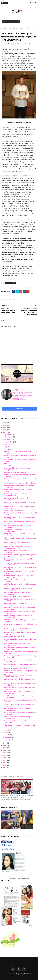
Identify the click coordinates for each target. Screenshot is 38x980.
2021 (5, 743)
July (6, 447)
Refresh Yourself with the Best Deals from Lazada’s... (20, 680)
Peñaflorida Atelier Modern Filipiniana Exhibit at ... (21, 585)
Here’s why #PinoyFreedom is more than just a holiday (21, 652)
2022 (5, 432)
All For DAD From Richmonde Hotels (17, 596)
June (6, 449)
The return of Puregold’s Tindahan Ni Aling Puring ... (20, 726)
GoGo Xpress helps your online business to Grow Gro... (20, 491)
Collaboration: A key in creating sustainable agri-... (20, 572)
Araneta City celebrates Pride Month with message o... (20, 475)
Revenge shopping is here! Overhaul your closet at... (19, 486)
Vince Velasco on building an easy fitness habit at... (19, 705)
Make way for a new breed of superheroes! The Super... (20, 713)
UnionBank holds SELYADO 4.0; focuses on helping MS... (19, 692)
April (7, 732)
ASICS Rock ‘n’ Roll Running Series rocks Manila (19, 581)
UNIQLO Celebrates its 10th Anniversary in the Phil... (20, 604)
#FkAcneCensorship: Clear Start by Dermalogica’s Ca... (17, 547)
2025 (5, 425)
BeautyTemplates (25, 974)
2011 (5, 767)
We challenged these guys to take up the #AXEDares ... (20, 648)
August (8, 444)
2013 (5, 763)
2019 (5, 748)
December (9, 434)
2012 (5, 765)
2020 (5, 745)
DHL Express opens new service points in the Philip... (21, 452)
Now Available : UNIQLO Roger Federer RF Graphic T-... (19, 469)
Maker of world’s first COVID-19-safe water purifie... (20, 461)
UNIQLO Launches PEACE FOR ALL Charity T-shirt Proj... (20, 535)
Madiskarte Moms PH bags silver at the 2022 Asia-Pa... (21, 514)
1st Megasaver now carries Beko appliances (20, 483)
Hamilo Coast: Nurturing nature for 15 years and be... (20, 503)
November (9, 437)
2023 (5, 430)
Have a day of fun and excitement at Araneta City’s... (18, 495)
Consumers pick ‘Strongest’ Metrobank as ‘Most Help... (20, 518)
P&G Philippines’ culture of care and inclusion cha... (17, 551)
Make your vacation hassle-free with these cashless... (20, 684)
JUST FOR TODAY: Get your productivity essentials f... (18, 526)
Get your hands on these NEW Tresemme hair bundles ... (19, 589)
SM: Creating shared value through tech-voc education (20, 672)
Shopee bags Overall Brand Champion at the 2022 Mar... (20, 722)
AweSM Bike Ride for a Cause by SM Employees (17, 593)
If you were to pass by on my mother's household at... (18, 661)
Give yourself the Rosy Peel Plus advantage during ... (20, 539)
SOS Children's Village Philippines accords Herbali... (19, 621)
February (8, 737)
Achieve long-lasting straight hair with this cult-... (20, 665)
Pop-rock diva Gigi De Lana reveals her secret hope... (18, 644)
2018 (5, 750)
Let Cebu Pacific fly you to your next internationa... (17, 709)
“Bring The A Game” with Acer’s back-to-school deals (19, 531)
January (8, 740)
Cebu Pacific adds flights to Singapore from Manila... (20, 568)
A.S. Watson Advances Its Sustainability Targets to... (19, 697)
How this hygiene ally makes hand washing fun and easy (20, 657)
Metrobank (9, 27)
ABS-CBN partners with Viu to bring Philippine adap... (17, 718)
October (8, 439)
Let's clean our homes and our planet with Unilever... (20, 633)
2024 (5, 427)
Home (2, 27)
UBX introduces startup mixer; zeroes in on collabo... (20, 465)
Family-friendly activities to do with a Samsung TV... (18, 617)
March (7, 735)
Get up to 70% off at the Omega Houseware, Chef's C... (21, 507)
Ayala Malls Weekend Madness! (16, 668)
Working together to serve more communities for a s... (16, 629)
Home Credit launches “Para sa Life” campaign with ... (17, 543)
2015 (5, 758)
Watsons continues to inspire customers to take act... (20, 456)
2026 (5, 423)
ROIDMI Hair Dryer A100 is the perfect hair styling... (20, 612)
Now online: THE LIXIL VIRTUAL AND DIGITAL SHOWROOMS (20, 608)
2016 (5, 755)
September (9, 442)
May (6, 730)
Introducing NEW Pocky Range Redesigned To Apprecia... (20, 576)
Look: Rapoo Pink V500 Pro (14, 511)
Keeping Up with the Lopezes (15, 472)
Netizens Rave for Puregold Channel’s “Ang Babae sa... (20, 640)
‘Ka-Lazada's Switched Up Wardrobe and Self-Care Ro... (19, 564)
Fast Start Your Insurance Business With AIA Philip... (20, 701)
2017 (5, 753)
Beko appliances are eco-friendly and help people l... (20, 688)
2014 (5, 760)
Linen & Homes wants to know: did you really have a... (21, 625)
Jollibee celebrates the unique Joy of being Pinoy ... (20, 560)
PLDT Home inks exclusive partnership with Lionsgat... (20, 600)
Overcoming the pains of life (15, 637)
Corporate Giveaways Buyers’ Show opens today (19, 522)
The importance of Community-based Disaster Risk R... (18, 676)
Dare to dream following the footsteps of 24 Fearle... (21, 556)
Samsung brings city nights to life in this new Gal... (19, 499)
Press (16, 27)
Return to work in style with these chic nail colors (20, 480)
